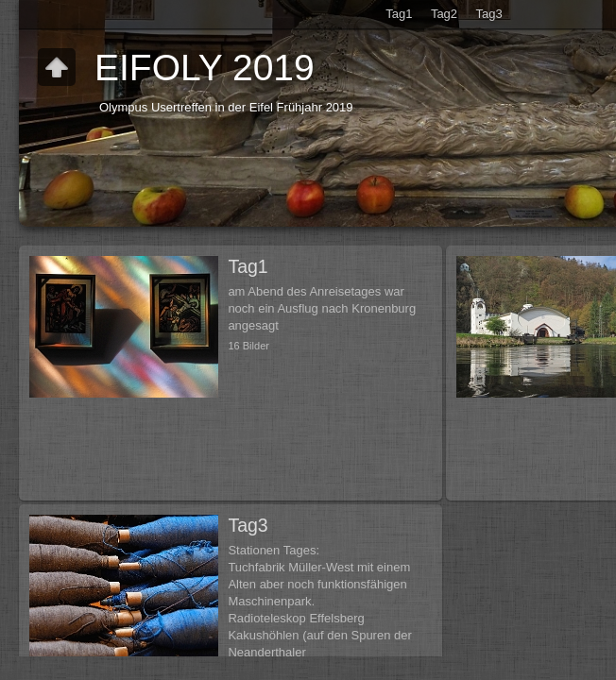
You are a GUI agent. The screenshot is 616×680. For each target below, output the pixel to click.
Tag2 (444, 14)
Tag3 (489, 14)
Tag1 (399, 14)
